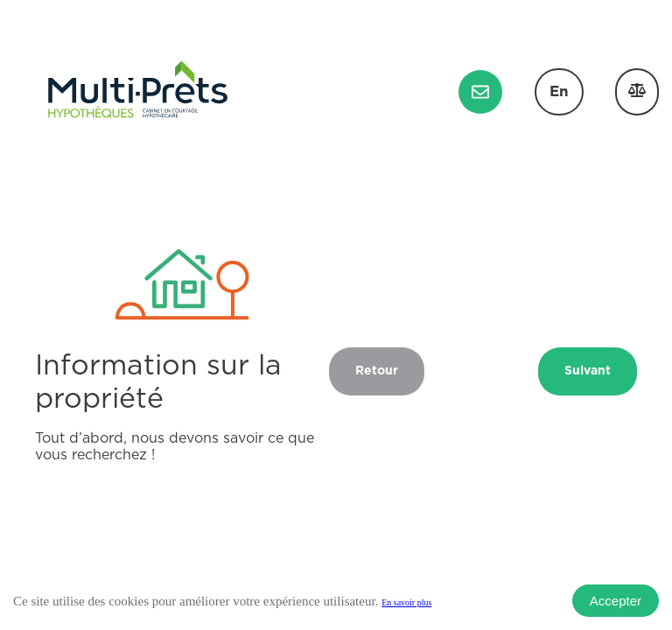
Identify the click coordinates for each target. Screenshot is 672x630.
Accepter (616, 601)
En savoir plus (406, 602)
